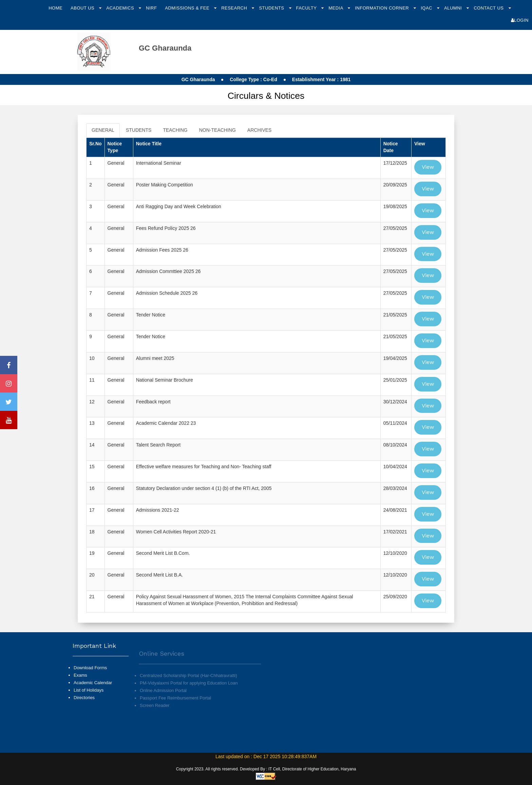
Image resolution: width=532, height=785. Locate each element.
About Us (83, 8)
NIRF (151, 8)
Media (336, 8)
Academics (121, 8)
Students (272, 8)
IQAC (427, 8)
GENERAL (103, 130)
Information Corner (383, 8)
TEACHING (175, 130)
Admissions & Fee (188, 8)
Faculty (307, 8)
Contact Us (489, 8)
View (428, 167)
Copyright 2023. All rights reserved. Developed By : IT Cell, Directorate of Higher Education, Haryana (266, 769)
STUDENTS (139, 130)
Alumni (454, 8)
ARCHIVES (260, 130)
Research (235, 8)
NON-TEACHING (217, 130)
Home (55, 8)
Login (520, 20)
